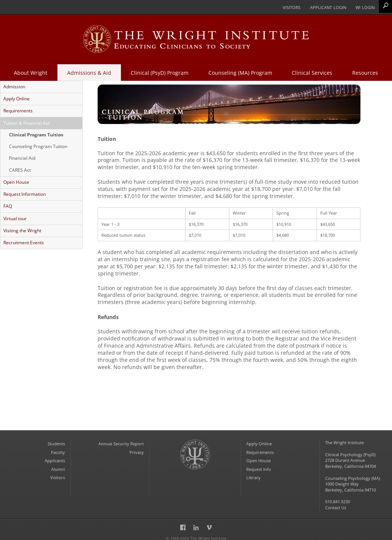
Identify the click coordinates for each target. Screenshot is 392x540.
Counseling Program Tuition (38, 145)
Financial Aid (22, 157)
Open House (16, 181)
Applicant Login (327, 7)
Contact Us (336, 503)
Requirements (18, 110)
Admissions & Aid (88, 72)
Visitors (290, 7)
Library (253, 473)
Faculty (58, 448)
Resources (367, 72)
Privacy (137, 448)
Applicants (55, 457)
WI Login (365, 7)
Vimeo (209, 523)
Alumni (58, 465)
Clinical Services (313, 72)
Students (56, 440)
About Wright (29, 72)
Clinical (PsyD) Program (159, 72)
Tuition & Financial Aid (26, 123)
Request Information (24, 192)
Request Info (259, 465)
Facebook (183, 523)
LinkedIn (196, 523)
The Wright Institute (195, 458)
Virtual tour (15, 216)
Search (386, 6)
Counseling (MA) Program (241, 72)
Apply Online (16, 98)
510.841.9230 (338, 497)
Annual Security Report (121, 440)
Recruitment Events (23, 241)
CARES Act (20, 169)
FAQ (7, 204)
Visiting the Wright (22, 228)
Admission (14, 86)
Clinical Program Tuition (36, 134)
